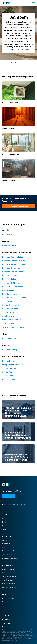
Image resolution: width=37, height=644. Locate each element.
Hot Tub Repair (9, 361)
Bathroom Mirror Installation (14, 261)
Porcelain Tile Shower (11, 294)
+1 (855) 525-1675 (8, 547)
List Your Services (8, 598)
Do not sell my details (9, 627)
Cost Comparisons (8, 580)
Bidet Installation (9, 279)
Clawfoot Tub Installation (13, 287)
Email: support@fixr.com (10, 558)
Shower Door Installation (12, 305)
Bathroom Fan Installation (13, 257)
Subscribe (9, 496)
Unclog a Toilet (9, 379)
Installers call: (7, 544)
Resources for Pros (9, 602)
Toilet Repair (8, 376)
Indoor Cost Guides (9, 569)
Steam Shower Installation (13, 320)
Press (4, 522)
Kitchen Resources (8, 584)
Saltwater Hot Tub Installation (14, 298)
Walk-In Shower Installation (13, 327)
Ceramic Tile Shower (11, 283)
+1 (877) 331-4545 (8, 555)
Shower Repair (8, 372)
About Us (5, 518)
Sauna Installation (9, 301)
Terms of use (6, 623)
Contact (5, 540)
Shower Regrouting (10, 368)
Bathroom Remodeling (11, 268)
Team (4, 529)
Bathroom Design (9, 246)
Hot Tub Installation (10, 290)
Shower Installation (10, 309)
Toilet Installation (9, 323)
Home (4, 62)
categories (11, 62)
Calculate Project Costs (18, 206)
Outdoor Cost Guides (9, 573)
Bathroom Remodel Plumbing (14, 264)
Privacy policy (6, 620)
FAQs (4, 526)
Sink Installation (9, 316)
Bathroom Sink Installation (13, 272)
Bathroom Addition (10, 235)
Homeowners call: (8, 551)
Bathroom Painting (10, 350)
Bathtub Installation (10, 276)
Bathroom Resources (9, 587)
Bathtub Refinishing (10, 338)
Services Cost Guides (9, 576)
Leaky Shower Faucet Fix (13, 365)
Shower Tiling (8, 312)
